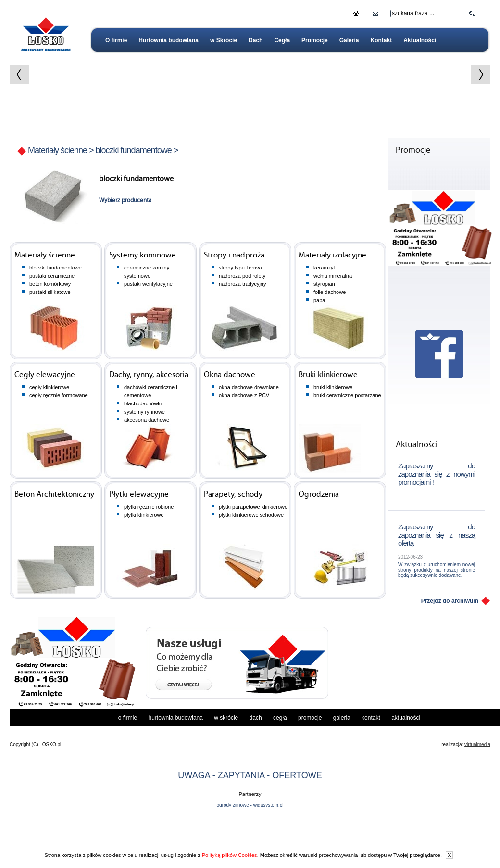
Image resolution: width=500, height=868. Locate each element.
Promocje (315, 40)
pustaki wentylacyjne (148, 284)
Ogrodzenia (319, 495)
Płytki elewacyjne (139, 495)
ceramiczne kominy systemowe (147, 272)
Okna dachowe (230, 375)
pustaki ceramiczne (52, 276)
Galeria (349, 40)
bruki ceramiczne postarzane (347, 395)
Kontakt (381, 40)
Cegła (282, 40)
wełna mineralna (333, 276)
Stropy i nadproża (234, 255)
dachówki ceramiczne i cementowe (151, 391)
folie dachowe (330, 292)
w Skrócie (224, 40)
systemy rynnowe (144, 412)
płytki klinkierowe (144, 515)
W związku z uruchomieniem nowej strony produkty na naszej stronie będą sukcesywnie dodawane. (437, 570)
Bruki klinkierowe (328, 375)
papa (319, 300)
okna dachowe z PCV (244, 395)
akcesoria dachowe (147, 420)
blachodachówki (143, 403)
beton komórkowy (50, 284)
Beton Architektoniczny (54, 495)
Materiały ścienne (57, 150)
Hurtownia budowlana (169, 40)
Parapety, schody (233, 495)
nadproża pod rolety (242, 276)
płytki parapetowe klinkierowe (253, 507)
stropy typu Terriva (240, 268)
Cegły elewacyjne (45, 375)
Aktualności (420, 40)
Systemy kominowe (143, 255)
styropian (324, 284)
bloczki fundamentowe (134, 150)
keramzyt (324, 268)
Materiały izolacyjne (332, 255)
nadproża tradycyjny (242, 284)
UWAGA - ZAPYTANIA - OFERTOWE (250, 836)
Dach (256, 40)
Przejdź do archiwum (450, 601)
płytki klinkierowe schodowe (251, 515)
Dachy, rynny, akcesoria (149, 375)
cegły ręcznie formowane (59, 395)
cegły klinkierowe (49, 387)
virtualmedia (477, 805)
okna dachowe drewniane (249, 387)
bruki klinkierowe (333, 387)
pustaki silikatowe (50, 292)
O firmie (116, 40)
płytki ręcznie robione (149, 507)
